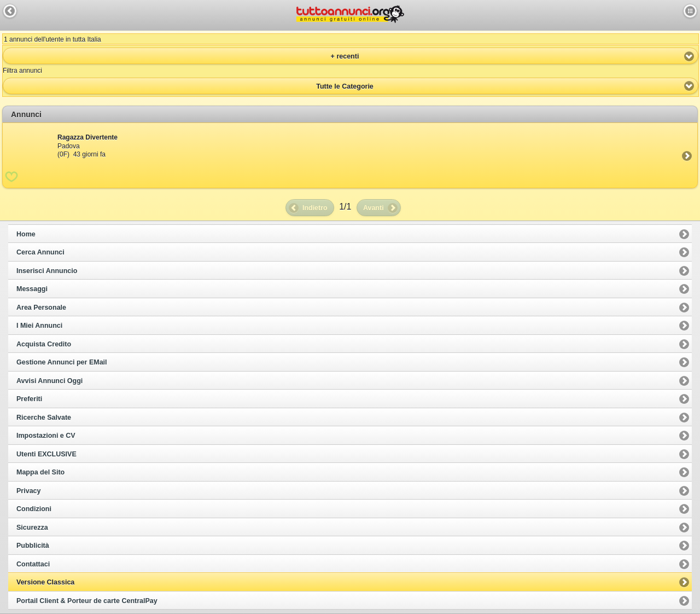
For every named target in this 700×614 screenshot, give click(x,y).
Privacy (28, 491)
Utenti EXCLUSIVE (46, 454)
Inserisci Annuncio (47, 271)
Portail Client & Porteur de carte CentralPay (87, 601)
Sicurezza (32, 528)
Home (26, 234)
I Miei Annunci (39, 326)
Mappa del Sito (40, 472)
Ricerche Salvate (44, 418)
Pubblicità (33, 546)
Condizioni (34, 509)
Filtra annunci (22, 71)
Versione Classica (45, 582)
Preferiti (29, 399)
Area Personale (41, 308)
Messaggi (32, 289)
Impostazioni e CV (46, 436)
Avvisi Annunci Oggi (49, 381)
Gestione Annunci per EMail (62, 362)
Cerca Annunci (40, 252)
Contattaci (33, 564)
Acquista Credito (44, 344)
